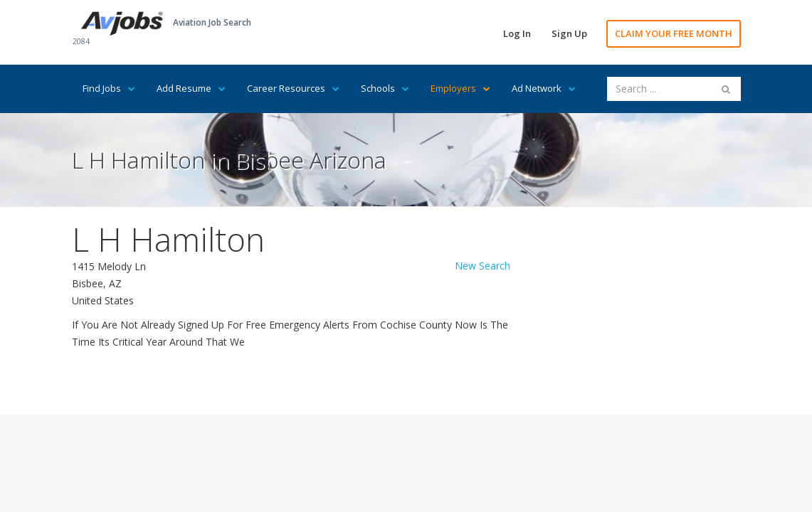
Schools (385, 88)
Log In (517, 33)
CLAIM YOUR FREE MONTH (674, 33)
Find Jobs (109, 88)
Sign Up (569, 33)
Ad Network (544, 88)
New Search (483, 266)
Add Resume (191, 88)
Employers (460, 88)
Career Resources (293, 88)
